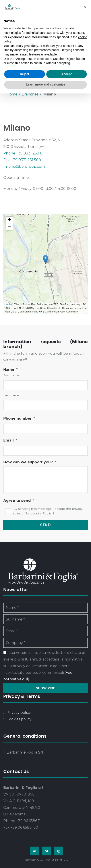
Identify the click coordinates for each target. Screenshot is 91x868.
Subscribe (45, 688)
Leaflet (8, 304)
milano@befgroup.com (24, 167)
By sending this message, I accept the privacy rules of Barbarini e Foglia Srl (48, 511)
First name (11, 375)
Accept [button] (67, 74)
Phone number (19, 418)
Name (11, 370)
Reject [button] (25, 74)
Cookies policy (19, 719)
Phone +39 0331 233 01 (24, 153)
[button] (85, 7)
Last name (11, 395)
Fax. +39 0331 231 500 (22, 160)
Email (10, 440)
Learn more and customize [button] (45, 84)
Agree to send (19, 501)
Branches (30, 94)
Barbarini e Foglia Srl (25, 752)
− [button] (9, 227)
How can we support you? (30, 462)
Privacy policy (19, 713)
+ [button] (9, 220)
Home (12, 94)
